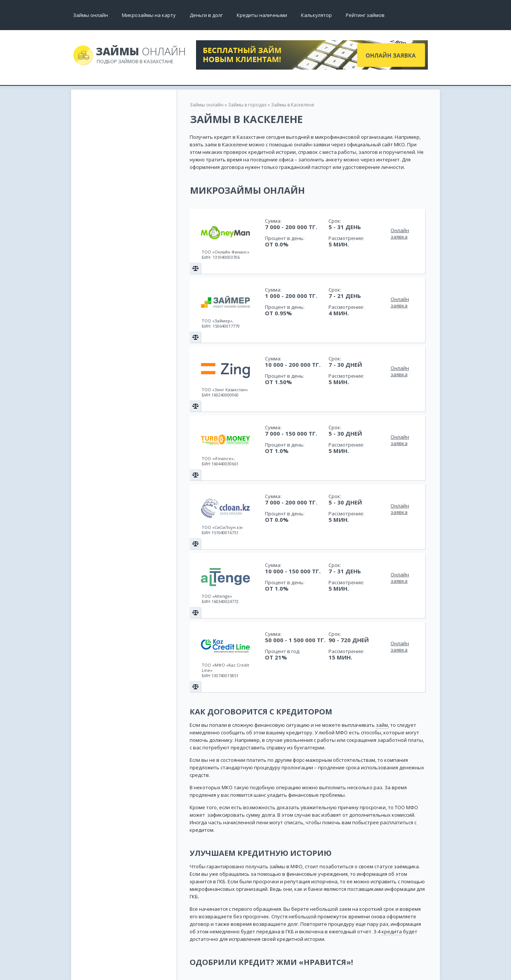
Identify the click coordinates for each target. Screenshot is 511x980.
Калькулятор (316, 15)
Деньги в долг (206, 15)
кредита (392, 931)
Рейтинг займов (365, 15)
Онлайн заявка (400, 233)
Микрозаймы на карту (149, 15)
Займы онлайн (90, 15)
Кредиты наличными (262, 15)
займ (382, 725)
